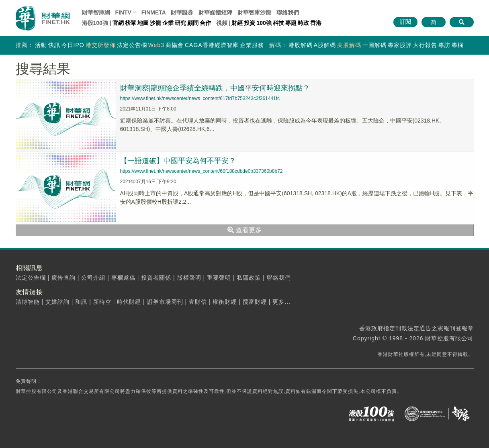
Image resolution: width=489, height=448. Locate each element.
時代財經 (129, 302)
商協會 (175, 45)
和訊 (81, 302)
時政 (303, 23)
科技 (278, 23)
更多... (281, 302)
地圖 (143, 23)
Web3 (156, 45)
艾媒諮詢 (57, 302)
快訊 (54, 45)
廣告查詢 (63, 278)
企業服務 (252, 45)
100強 (264, 23)
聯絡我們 (288, 12)
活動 (41, 45)
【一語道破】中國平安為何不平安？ (178, 161)
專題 (291, 23)
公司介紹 (93, 278)
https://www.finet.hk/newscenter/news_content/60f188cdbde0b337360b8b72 (202, 171)
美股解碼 (349, 45)
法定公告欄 (132, 45)
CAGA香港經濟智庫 (212, 45)
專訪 (444, 45)
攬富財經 (255, 302)
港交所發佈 (101, 45)
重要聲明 (219, 278)
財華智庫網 (96, 12)
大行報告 (425, 45)
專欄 (458, 45)
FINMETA (154, 12)
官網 (118, 23)
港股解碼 (301, 45)
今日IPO (73, 45)
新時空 (102, 302)
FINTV (123, 12)
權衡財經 (225, 302)
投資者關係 (156, 278)
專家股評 (400, 45)
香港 (316, 23)
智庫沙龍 (254, 12)
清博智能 (28, 302)
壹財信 (198, 302)
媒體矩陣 (215, 12)
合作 (205, 23)
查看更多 (244, 230)
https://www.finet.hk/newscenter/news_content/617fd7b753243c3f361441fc (200, 98)
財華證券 (182, 12)
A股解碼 (325, 45)
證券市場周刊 (165, 302)
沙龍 (155, 23)
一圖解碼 (374, 45)
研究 (180, 23)
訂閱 (405, 22)
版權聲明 (189, 278)
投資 (250, 23)
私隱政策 (249, 278)
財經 (237, 23)
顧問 (193, 23)
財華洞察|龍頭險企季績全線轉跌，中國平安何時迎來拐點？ (215, 88)
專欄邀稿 (123, 278)
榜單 (131, 23)
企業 (168, 23)
